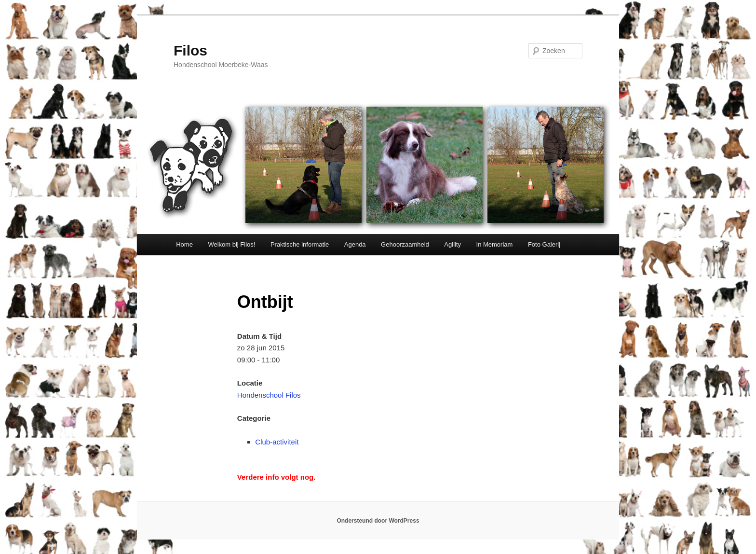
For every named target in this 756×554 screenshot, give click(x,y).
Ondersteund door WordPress (378, 521)
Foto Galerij (544, 244)
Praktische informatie (300, 244)
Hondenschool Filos (269, 395)
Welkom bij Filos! (231, 244)
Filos (190, 50)
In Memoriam (495, 244)
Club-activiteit (277, 442)
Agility (452, 244)
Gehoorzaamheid (405, 244)
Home (184, 244)
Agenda (355, 244)
